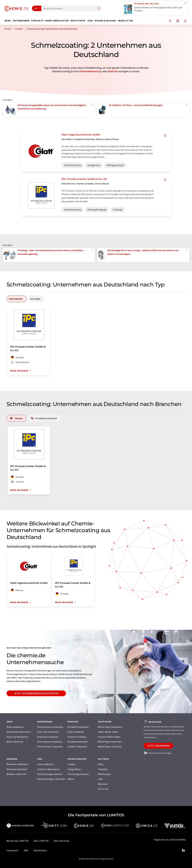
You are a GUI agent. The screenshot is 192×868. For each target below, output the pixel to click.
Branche (113, 71)
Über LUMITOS (41, 841)
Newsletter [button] (126, 21)
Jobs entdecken (45, 764)
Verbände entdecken (48, 737)
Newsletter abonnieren (19, 732)
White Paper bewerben (110, 742)
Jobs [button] (90, 21)
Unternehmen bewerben (50, 742)
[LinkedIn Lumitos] (183, 850)
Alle (36, 8)
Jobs (100, 779)
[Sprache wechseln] (178, 21)
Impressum (12, 850)
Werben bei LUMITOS (18, 841)
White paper (104, 774)
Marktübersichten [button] (57, 21)
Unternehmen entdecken (50, 727)
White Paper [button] (78, 21)
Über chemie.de (61, 841)
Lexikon (71, 764)
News (101, 764)
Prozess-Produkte (77, 737)
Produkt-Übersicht (77, 747)
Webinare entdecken (17, 764)
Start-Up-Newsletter (18, 737)
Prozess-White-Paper (109, 737)
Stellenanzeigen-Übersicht (51, 779)
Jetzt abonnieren (158, 746)
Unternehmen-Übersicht (50, 747)
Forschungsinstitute (78, 774)
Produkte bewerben (78, 742)
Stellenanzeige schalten (50, 774)
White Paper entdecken (110, 727)
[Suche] (99, 9)
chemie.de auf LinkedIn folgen (158, 753)
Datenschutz (40, 850)
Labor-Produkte (76, 732)
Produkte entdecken (78, 727)
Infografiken (74, 769)
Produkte (103, 769)
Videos (71, 779)
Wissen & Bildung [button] (105, 21)
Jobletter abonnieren (48, 769)
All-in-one (103, 789)
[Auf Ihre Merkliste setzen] (165, 135)
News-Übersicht (15, 742)
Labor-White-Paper (108, 732)
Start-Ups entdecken (48, 732)
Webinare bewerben (17, 769)
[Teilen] (170, 21)
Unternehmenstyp (90, 71)
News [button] (8, 21)
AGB (26, 850)
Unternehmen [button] (21, 21)
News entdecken (15, 727)
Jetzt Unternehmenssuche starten (36, 693)
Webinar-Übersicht (16, 774)
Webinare (103, 784)
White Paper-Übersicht (110, 747)
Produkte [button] (37, 21)
